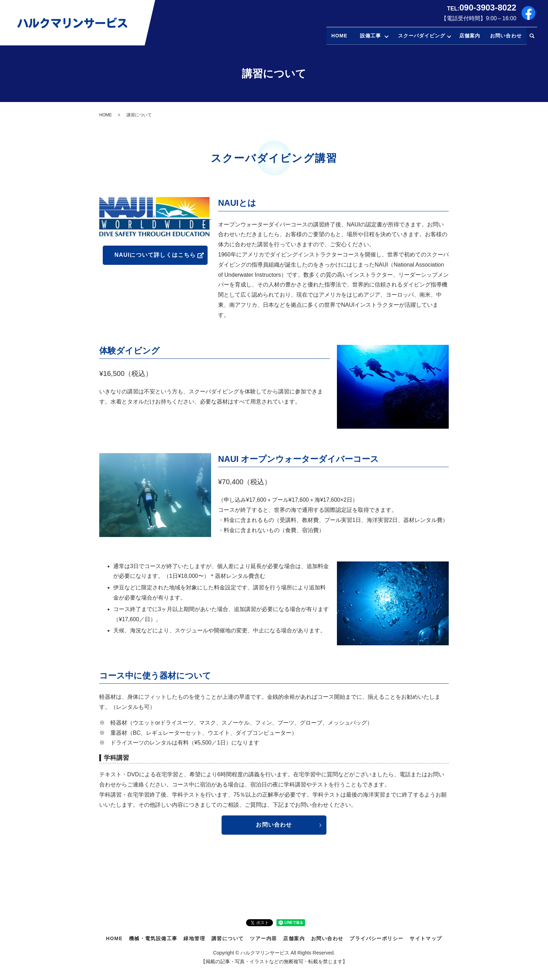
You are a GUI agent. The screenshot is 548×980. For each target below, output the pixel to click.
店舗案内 (470, 36)
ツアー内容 (263, 938)
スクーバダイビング (419, 36)
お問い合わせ (506, 36)
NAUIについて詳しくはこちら (155, 255)
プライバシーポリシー (376, 938)
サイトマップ (426, 938)
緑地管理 (194, 938)
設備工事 (362, 36)
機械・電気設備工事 (153, 938)
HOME (329, 36)
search (532, 36)
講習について (228, 938)
